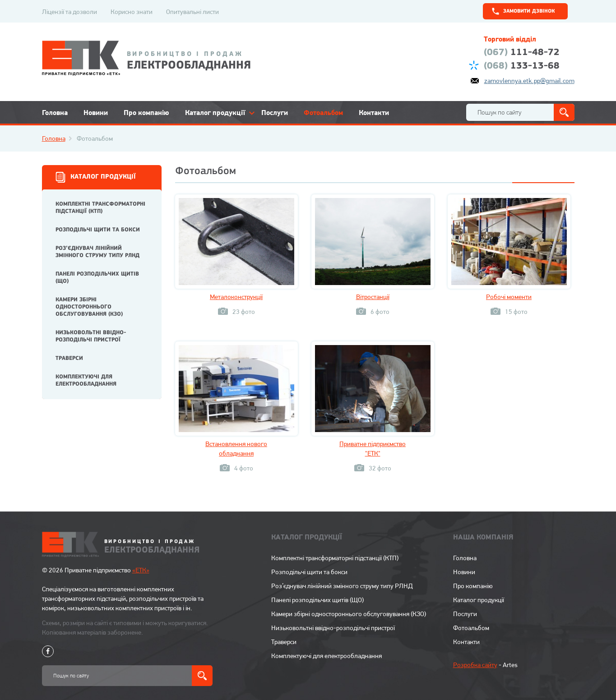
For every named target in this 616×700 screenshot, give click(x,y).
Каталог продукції (215, 112)
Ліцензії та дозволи (69, 12)
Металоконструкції (236, 297)
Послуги (275, 112)
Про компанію (146, 112)
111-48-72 (522, 53)
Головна (55, 112)
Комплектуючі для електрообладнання (86, 380)
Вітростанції (373, 297)
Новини (96, 112)
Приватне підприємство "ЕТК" (373, 449)
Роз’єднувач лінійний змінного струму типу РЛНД (97, 252)
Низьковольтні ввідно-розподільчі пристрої (91, 336)
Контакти (374, 112)
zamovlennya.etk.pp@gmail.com (529, 81)
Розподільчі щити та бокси (98, 230)
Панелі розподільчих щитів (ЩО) (97, 278)
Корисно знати (132, 12)
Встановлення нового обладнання (236, 449)
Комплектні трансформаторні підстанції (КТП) (100, 208)
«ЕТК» (141, 570)
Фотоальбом (323, 112)
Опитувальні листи (192, 12)
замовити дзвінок (529, 11)
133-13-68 (522, 66)
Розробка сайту (475, 665)
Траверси (69, 358)
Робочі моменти (509, 297)
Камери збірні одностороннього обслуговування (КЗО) (89, 307)
